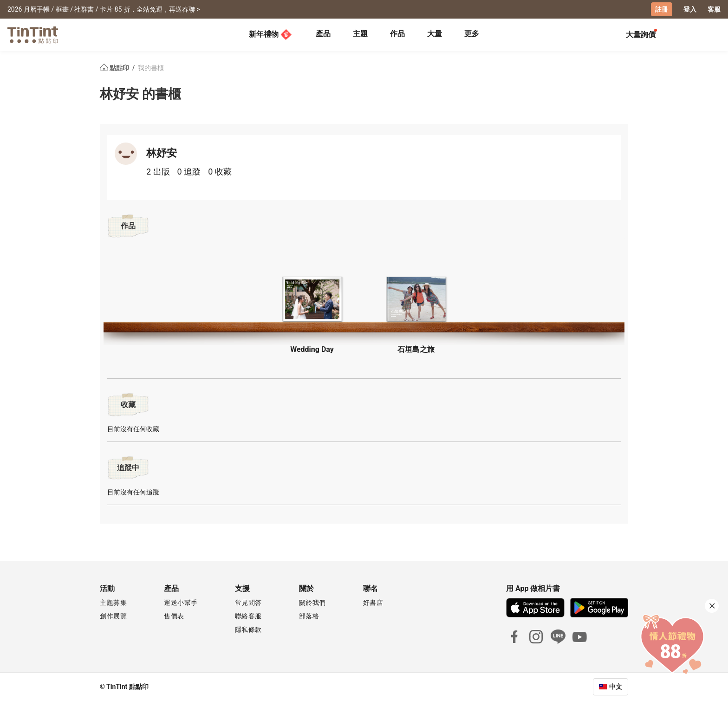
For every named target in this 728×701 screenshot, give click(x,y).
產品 (323, 34)
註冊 (662, 9)
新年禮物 (270, 34)
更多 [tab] (472, 34)
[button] (312, 299)
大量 (435, 34)
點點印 (115, 68)
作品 (397, 34)
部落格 (309, 616)
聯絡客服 (248, 616)
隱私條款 (248, 630)
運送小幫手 (181, 603)
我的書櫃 (151, 68)
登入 (690, 9)
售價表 (174, 616)
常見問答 (248, 603)
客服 (714, 9)
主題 (360, 34)
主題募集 (113, 603)
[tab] (323, 35)
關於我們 (312, 603)
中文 (616, 687)
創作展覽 (113, 616)
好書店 (373, 603)
